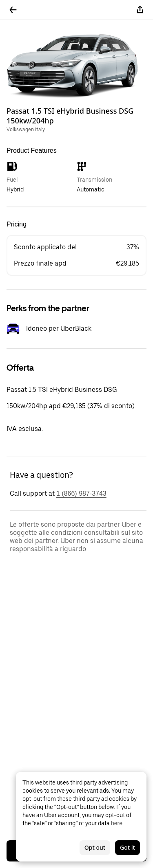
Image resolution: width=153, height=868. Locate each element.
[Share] (140, 10)
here (117, 823)
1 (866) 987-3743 (81, 493)
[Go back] (13, 10)
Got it (127, 847)
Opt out (95, 847)
